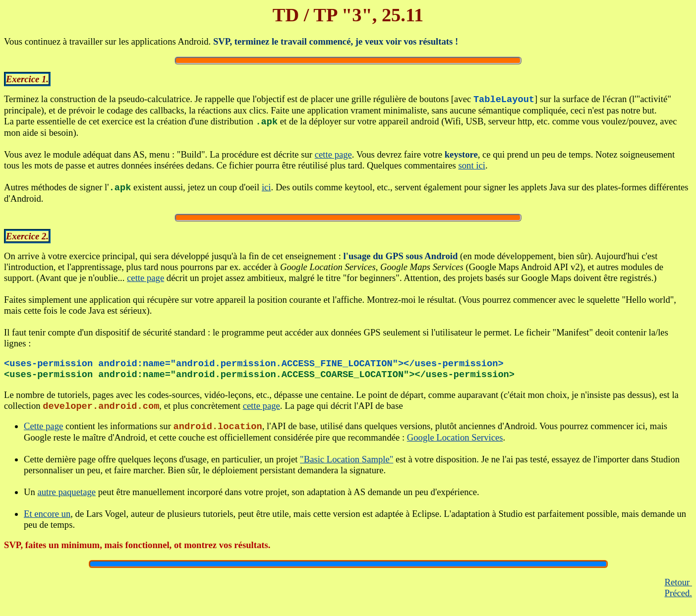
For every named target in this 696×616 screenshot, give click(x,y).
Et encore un (47, 522)
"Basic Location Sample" (347, 467)
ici (266, 191)
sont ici (471, 167)
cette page (333, 156)
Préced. (678, 601)
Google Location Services (455, 445)
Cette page (43, 434)
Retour (678, 590)
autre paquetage (66, 500)
